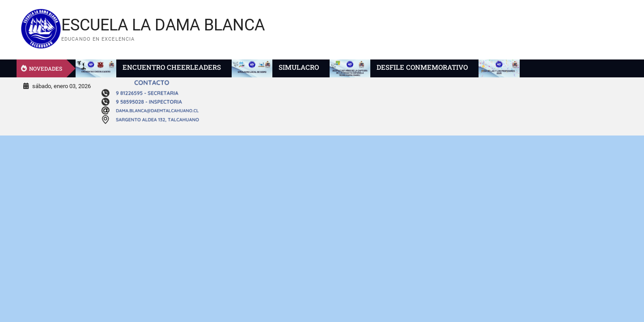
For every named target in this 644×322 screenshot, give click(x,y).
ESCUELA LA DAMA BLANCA (163, 25)
